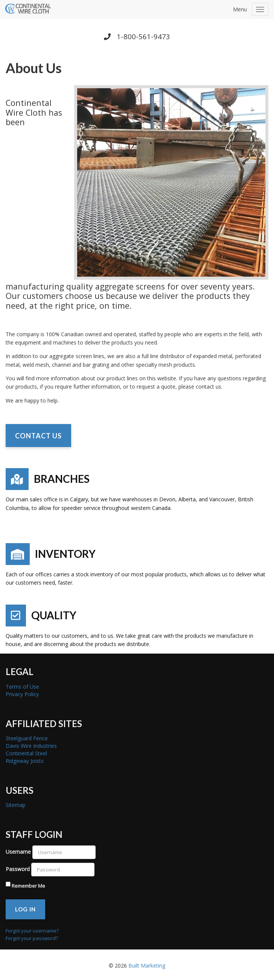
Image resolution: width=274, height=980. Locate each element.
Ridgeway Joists (25, 761)
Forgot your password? (32, 938)
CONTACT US (38, 436)
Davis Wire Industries (31, 746)
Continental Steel (26, 753)
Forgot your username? (32, 931)
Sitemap (16, 805)
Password (18, 869)
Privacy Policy (22, 694)
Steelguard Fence (27, 738)
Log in (25, 909)
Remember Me (28, 886)
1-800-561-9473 (137, 36)
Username (18, 852)
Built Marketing (147, 965)
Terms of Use (22, 687)
